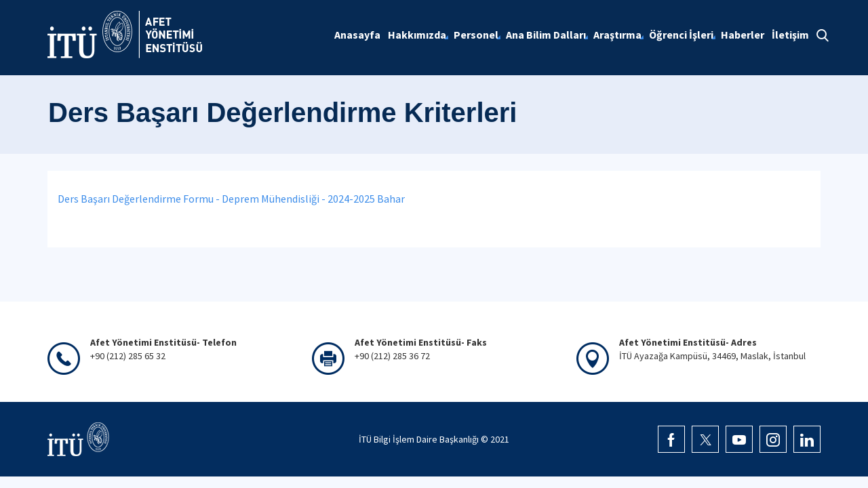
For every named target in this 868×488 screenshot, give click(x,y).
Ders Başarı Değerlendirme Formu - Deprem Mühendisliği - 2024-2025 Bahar (232, 199)
